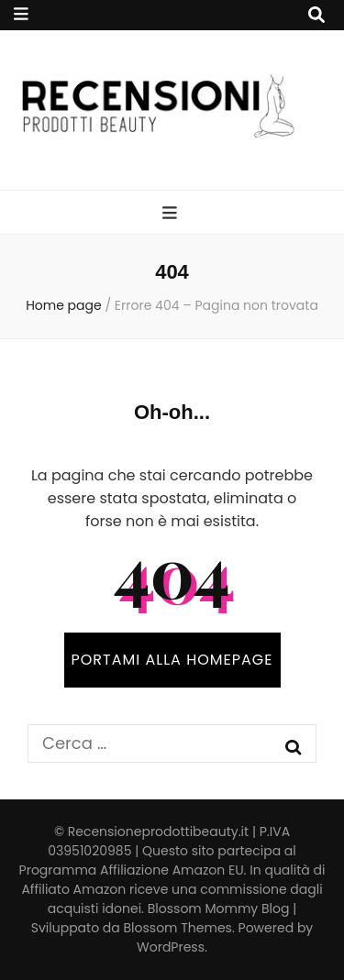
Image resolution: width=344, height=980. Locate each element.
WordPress (171, 947)
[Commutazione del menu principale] (172, 213)
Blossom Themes (178, 928)
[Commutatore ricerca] (316, 15)
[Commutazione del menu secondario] (21, 14)
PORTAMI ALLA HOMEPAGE (172, 660)
